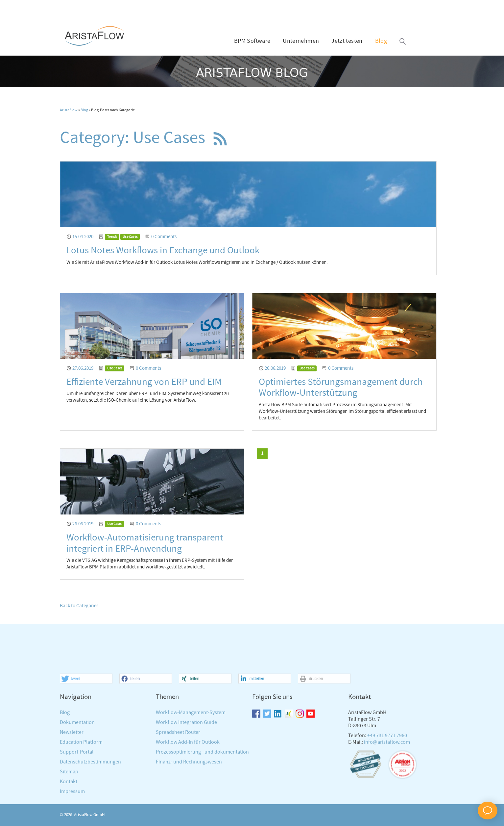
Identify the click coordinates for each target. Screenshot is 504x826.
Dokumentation (77, 780)
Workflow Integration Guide (186, 780)
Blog (381, 41)
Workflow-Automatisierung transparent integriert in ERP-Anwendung (145, 543)
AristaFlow (69, 110)
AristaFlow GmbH (89, 815)
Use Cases (130, 237)
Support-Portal (77, 809)
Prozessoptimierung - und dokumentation (202, 809)
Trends (112, 237)
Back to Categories (79, 606)
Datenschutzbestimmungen (90, 819)
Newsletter (72, 790)
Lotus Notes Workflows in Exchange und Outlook (163, 250)
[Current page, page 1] (262, 454)
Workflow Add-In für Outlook (188, 800)
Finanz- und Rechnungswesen (189, 819)
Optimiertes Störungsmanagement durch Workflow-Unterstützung (341, 388)
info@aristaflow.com (387, 800)
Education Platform (81, 800)
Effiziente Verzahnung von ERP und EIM (144, 382)
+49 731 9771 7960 (387, 793)
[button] (86, 737)
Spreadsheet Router (178, 790)
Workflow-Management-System (191, 770)
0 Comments (164, 237)
